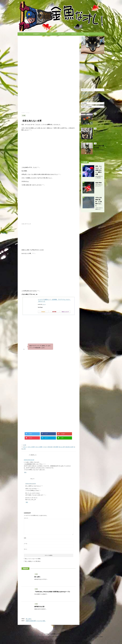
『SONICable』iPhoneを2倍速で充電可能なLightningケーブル (52, 592)
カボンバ (25, 447)
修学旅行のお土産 (39, 607)
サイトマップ (84, 95)
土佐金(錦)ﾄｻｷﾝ (36, 34)
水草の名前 (50, 447)
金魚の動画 (87, 34)
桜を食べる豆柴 (98, 131)
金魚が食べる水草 (69, 447)
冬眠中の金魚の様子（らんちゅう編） (36, 621)
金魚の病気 (74, 34)
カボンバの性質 (31, 447)
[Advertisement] (49, 97)
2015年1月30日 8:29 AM (31, 484)
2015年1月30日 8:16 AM (29, 460)
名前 (25, 538)
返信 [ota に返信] (27, 502)
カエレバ (44, 304)
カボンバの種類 (39, 447)
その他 (24, 445)
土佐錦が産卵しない (86, 99)
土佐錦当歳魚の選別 (86, 93)
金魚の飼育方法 (62, 34)
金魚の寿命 (99, 183)
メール (26, 544)
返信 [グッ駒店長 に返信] (25, 472)
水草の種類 (56, 447)
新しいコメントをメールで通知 (33, 559)
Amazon (43, 312)
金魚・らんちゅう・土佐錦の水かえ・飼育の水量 (99, 170)
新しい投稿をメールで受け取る (33, 561)
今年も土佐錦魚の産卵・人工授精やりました (99, 202)
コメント (26, 518)
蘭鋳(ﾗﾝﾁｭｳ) (49, 34)
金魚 (24, 34)
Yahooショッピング (65, 312)
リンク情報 (53, 630)
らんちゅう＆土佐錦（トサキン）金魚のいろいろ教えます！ (61, 634)
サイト (26, 549)
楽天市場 (54, 312)
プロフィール (61, 630)
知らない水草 (62, 447)
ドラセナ (45, 447)
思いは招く (38, 577)
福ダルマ (96, 116)
